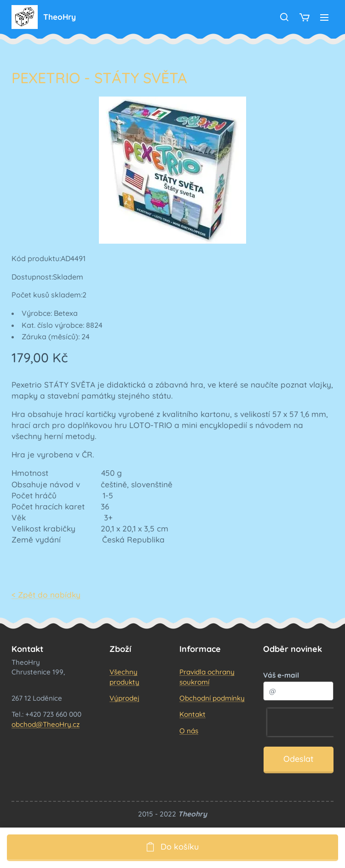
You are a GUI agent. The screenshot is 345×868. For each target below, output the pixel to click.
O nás (189, 730)
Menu (324, 17)
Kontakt (193, 714)
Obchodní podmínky (212, 698)
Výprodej (124, 698)
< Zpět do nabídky (46, 595)
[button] (284, 17)
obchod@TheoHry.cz (46, 724)
